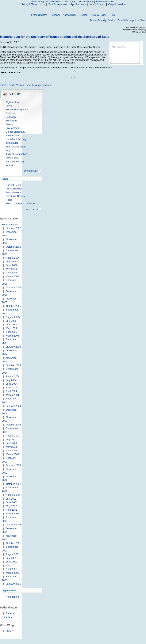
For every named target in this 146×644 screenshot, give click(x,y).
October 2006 (13, 247)
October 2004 (13, 365)
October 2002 (13, 484)
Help (112, 15)
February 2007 (10, 225)
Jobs (92, 4)
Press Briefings (14, 189)
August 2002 (13, 495)
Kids (42, 4)
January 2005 (13, 347)
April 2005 (11, 332)
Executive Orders (15, 196)
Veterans (11, 165)
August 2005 (13, 317)
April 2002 (11, 510)
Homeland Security (16, 139)
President (37, 1)
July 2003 (11, 439)
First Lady (70, 1)
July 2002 (11, 499)
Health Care (12, 135)
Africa (9, 106)
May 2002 (11, 506)
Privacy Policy (99, 15)
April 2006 (11, 273)
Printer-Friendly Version (102, 20)
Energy (10, 124)
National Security (15, 161)
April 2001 (11, 569)
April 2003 (11, 450)
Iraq (8, 150)
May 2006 (11, 269)
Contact (101, 4)
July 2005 (11, 321)
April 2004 (11, 391)
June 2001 (12, 562)
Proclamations (13, 192)
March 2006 (12, 276)
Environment (13, 128)
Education (11, 121)
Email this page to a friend (132, 20)
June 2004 (12, 384)
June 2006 (12, 265)
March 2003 (12, 454)
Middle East (12, 158)
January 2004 (13, 406)
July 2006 (11, 262)
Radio (9, 200)
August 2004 (13, 376)
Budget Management (17, 110)
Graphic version (117, 4)
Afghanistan (12, 102)
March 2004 (12, 395)
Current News (13, 185)
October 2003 (13, 425)
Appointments (78, 4)
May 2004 (11, 388)
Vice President (53, 1)
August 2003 (13, 436)
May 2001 (11, 565)
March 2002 (12, 514)
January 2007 (13, 228)
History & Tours (29, 4)
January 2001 (13, 584)
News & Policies (105, 1)
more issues (31, 171)
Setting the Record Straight (21, 203)
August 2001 (13, 554)
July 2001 (11, 558)
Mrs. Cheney (86, 1)
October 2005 (13, 306)
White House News (119, 47)
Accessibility (70, 15)
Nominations (13, 597)
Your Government (58, 4)
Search (84, 15)
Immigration (12, 143)
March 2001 (12, 573)
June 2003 (12, 443)
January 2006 (13, 287)
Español (55, 15)
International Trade (16, 147)
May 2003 (11, 447)
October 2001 (13, 543)
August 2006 (13, 258)
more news (32, 209)
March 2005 (12, 336)
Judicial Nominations (17, 154)
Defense (10, 113)
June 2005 (12, 324)
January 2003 (13, 465)
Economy (11, 117)
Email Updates (39, 15)
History (10, 631)
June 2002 (12, 502)
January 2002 (13, 525)
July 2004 (11, 380)
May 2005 (11, 328)
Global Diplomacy (15, 132)
